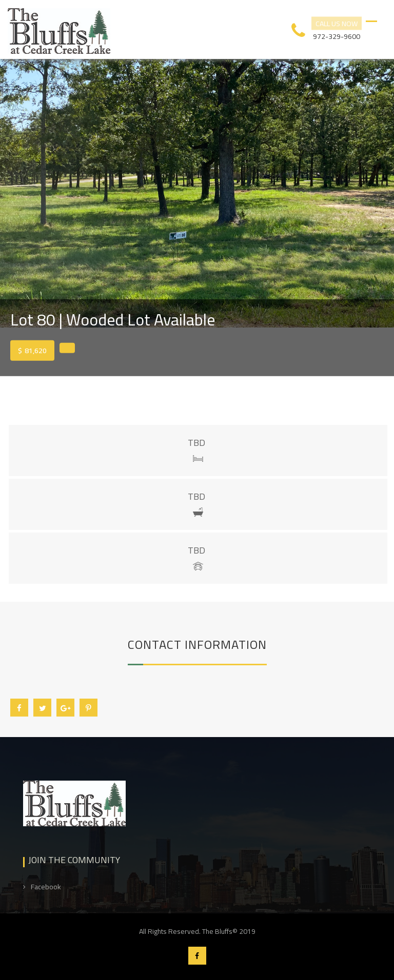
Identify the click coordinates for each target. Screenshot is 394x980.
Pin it (88, 708)
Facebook (19, 708)
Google (65, 708)
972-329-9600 (337, 35)
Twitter (42, 708)
